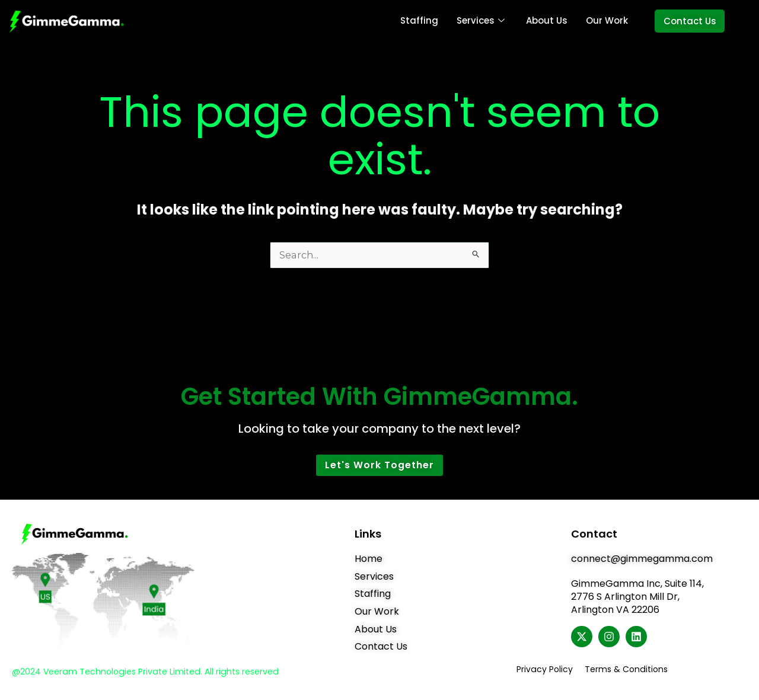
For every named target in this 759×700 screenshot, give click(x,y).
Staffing (420, 20)
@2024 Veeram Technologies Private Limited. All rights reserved (143, 672)
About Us (547, 20)
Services (481, 20)
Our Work (606, 20)
